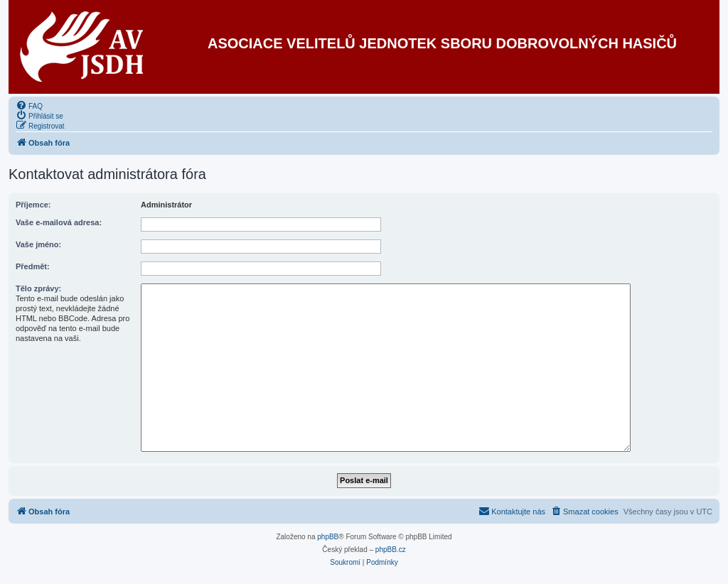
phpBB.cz (391, 550)
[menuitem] (29, 105)
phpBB (328, 537)
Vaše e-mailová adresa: (59, 222)
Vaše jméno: (38, 244)
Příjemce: (33, 205)
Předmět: (33, 266)
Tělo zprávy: (38, 288)
